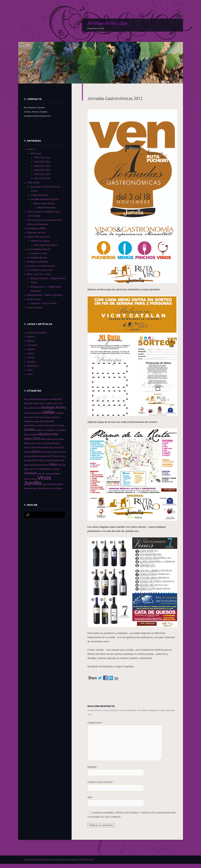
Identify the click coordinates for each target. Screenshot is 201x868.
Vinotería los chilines (40, 241)
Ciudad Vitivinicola (39, 195)
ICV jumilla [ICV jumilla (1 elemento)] (59, 425)
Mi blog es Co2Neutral (38, 262)
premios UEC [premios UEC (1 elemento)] (46, 456)
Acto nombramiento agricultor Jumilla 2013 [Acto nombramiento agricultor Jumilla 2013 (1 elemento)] (43, 399)
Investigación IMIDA (37, 228)
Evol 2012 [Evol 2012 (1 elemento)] (49, 425)
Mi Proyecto (36, 153)
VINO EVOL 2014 (42, 162)
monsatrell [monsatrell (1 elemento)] (33, 435)
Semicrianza (33, 366)
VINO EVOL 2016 (42, 166)
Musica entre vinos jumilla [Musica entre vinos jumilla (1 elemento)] (52, 439)
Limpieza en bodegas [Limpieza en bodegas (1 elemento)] (44, 430)
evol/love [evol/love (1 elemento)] (40, 425)
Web (90, 797)
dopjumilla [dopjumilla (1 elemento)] (49, 421)
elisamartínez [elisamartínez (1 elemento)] (30, 425)
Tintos (30, 370)
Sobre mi (31, 149)
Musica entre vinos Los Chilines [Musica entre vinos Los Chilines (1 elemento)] (38, 443)
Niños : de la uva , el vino (39, 274)
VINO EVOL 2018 (42, 170)
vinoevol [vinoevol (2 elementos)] (30, 473)
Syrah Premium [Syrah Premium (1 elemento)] (42, 465)
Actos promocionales (37, 333)
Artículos (31, 337)
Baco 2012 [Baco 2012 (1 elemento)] (29, 408)
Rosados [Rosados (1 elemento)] (56, 460)
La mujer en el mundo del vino (41, 266)
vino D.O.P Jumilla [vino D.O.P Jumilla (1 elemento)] (37, 469)
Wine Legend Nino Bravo (46, 245)
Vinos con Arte (34, 299)
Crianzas (31, 349)
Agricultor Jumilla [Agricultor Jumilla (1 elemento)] (32, 403)
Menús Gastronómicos (45, 203)
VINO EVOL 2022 (42, 178)
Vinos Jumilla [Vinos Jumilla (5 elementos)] (38, 480)
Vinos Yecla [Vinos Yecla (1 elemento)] (37, 488)
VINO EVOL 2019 (42, 174)
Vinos (30, 374)
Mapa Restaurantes (47, 208)
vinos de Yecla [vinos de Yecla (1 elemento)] (30, 479)
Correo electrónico (101, 782)
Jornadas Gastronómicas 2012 (45, 199)
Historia (31, 353)
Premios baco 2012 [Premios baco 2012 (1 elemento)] (49, 452)
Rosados (31, 362)
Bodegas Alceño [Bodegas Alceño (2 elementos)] (54, 407)
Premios (31, 358)
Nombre (93, 767)
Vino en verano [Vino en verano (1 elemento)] (53, 469)
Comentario (95, 723)
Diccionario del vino (36, 233)
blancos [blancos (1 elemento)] (38, 408)
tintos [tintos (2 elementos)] (53, 464)
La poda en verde (39, 253)
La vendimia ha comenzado (40, 270)
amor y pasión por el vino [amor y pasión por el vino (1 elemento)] (51, 403)
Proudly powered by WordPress (38, 860)
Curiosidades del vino (37, 258)
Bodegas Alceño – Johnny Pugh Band (45, 295)
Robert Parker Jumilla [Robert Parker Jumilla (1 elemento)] (42, 460)
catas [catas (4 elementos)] (48, 412)
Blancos (31, 341)
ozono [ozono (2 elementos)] (35, 452)
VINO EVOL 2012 (42, 158)
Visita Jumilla (33, 183)
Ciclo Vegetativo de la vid (39, 249)
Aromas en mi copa (107, 23)
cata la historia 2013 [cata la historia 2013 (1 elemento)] (33, 413)
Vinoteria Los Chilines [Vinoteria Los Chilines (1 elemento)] (53, 488)
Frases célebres (35, 308)
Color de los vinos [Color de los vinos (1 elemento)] (43, 417)
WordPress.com (87, 860)
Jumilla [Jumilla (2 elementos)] (29, 430)
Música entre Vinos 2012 (39, 237)
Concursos (32, 345)
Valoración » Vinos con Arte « (44, 303)
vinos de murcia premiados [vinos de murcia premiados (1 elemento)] (49, 474)
